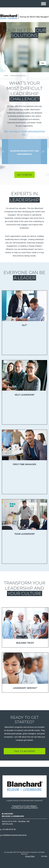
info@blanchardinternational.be (15, 835)
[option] (24, 152)
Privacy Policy (30, 856)
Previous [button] (4, 152)
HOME (6, 76)
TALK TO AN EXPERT (25, 751)
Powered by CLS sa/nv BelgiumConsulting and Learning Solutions (24, 807)
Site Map (44, 856)
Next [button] (43, 152)
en (43, 63)
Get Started (24, 175)
